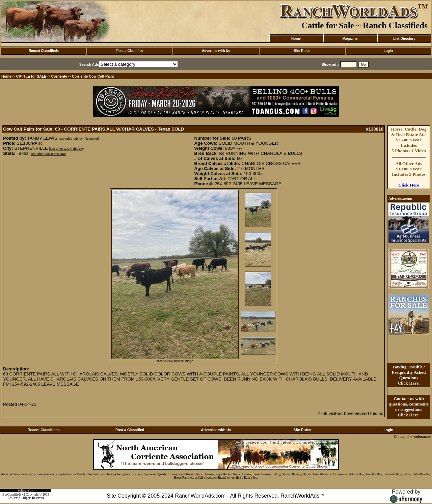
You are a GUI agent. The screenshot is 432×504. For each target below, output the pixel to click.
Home (296, 39)
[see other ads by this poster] (79, 139)
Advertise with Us (216, 51)
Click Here (409, 185)
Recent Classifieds (44, 51)
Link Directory (404, 39)
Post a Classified (130, 51)
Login (388, 51)
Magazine (350, 39)
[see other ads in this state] (48, 154)
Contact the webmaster (412, 437)
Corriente (59, 76)
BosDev (12, 498)
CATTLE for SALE (31, 76)
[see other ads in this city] (67, 149)
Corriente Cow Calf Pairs (93, 76)
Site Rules (302, 51)
